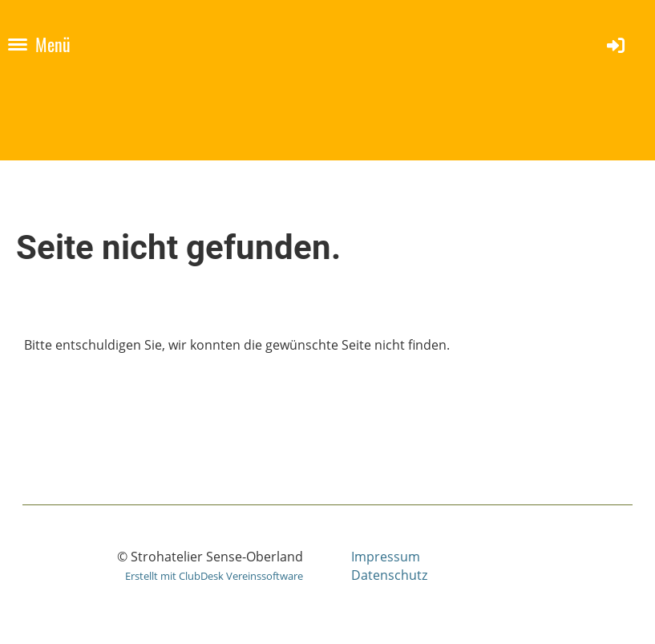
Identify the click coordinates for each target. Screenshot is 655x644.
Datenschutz (389, 575)
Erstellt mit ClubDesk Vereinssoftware (214, 576)
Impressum (386, 557)
